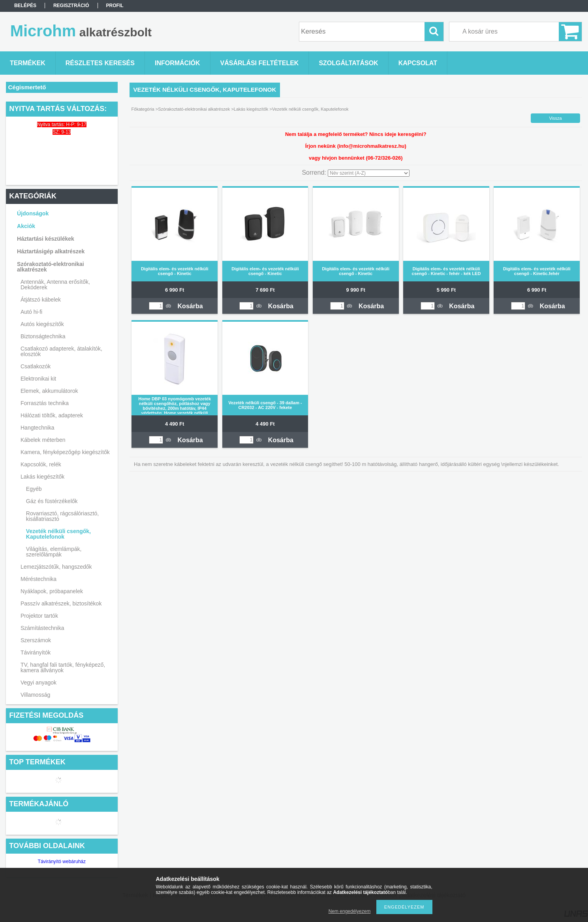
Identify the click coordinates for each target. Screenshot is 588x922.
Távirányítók (36, 652)
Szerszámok (36, 640)
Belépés (25, 6)
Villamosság (35, 695)
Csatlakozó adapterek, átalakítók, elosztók (61, 351)
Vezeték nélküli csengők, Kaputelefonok (58, 534)
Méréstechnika (39, 579)
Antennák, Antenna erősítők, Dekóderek (55, 285)
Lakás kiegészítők (42, 477)
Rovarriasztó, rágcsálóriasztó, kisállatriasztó (62, 516)
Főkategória (143, 109)
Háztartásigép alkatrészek (51, 251)
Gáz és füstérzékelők (52, 501)
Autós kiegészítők (42, 324)
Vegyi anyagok (39, 683)
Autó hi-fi (31, 312)
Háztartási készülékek (46, 239)
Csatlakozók (36, 366)
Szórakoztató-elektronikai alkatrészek (51, 267)
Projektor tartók (39, 616)
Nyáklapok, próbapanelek (52, 591)
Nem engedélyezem (350, 911)
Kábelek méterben (43, 440)
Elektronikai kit (38, 379)
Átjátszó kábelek (41, 300)
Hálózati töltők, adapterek (52, 415)
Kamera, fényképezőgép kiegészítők (65, 452)
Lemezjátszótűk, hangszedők (56, 567)
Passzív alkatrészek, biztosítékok (61, 603)
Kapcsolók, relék (41, 464)
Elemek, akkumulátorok (49, 391)
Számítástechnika (42, 628)
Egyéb (34, 489)
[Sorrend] (369, 173)
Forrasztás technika (45, 403)
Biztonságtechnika (43, 336)
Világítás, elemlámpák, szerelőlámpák (54, 552)
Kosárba (190, 306)
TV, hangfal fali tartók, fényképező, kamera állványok (63, 667)
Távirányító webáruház (62, 862)
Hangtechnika (38, 428)
